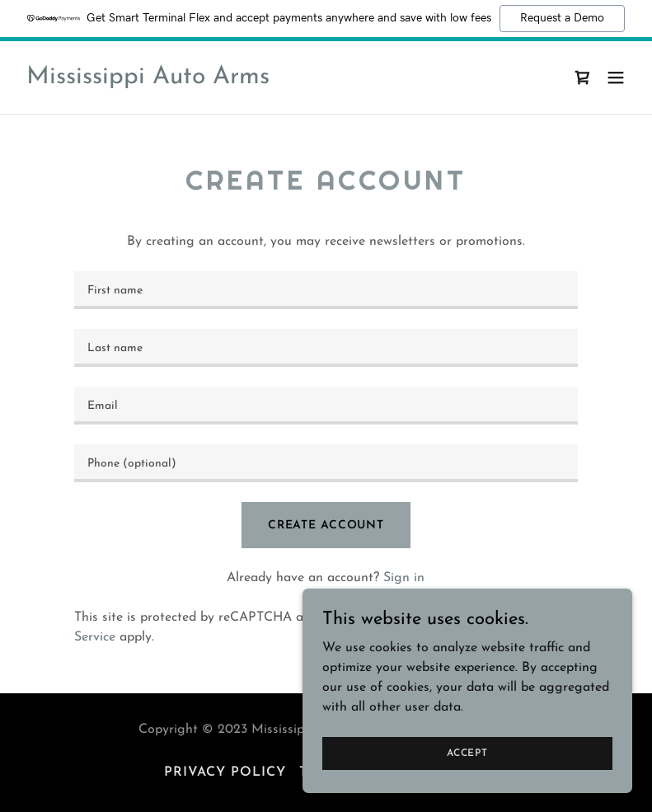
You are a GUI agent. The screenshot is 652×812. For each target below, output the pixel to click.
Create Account (326, 526)
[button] (616, 77)
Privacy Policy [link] (433, 617)
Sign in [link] (404, 578)
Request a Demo (562, 18)
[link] (148, 80)
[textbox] (326, 290)
